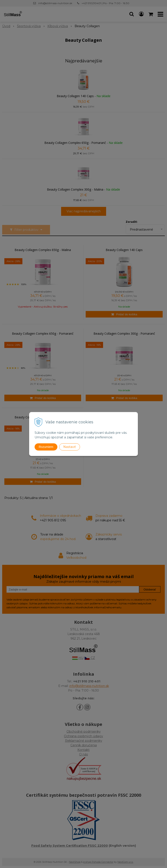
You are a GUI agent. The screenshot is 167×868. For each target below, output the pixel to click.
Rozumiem (46, 447)
